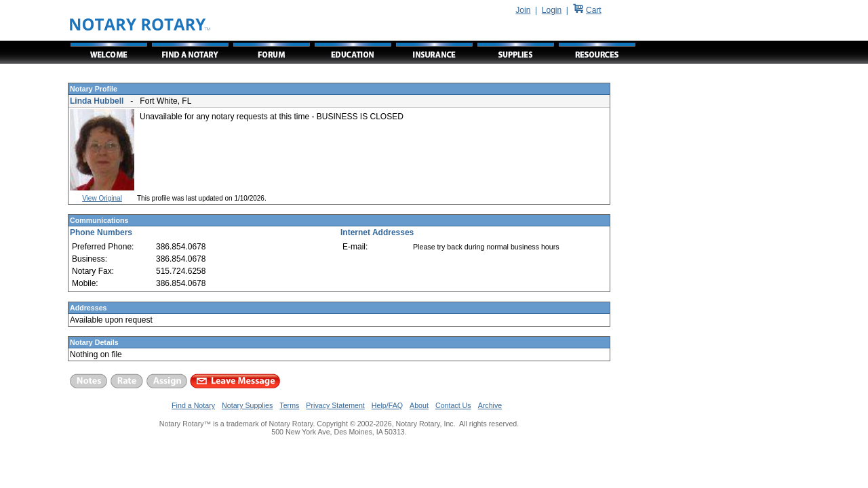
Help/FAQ (387, 405)
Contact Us (453, 405)
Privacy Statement (335, 405)
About (419, 405)
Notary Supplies (247, 405)
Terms (289, 405)
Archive (490, 405)
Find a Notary (193, 405)
